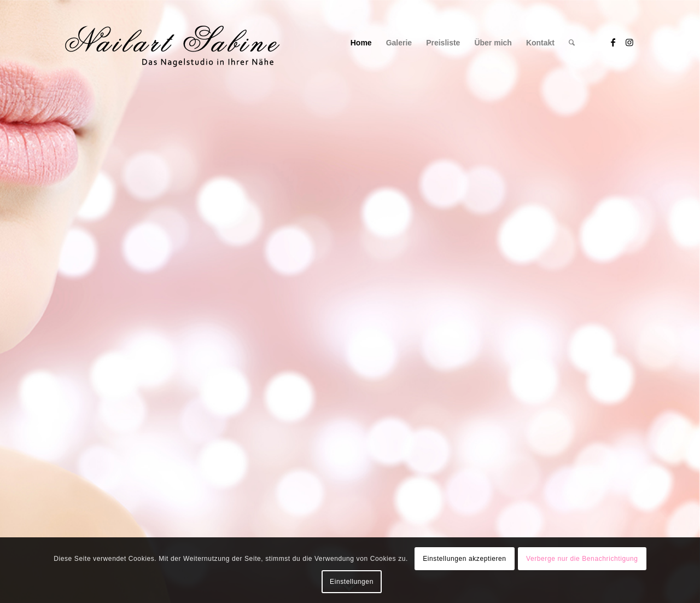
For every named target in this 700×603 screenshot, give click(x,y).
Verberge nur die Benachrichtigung (582, 559)
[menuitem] (361, 43)
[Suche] (572, 43)
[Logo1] (172, 43)
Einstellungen (352, 582)
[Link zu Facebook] (613, 42)
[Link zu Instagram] (629, 42)
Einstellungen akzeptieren (464, 559)
